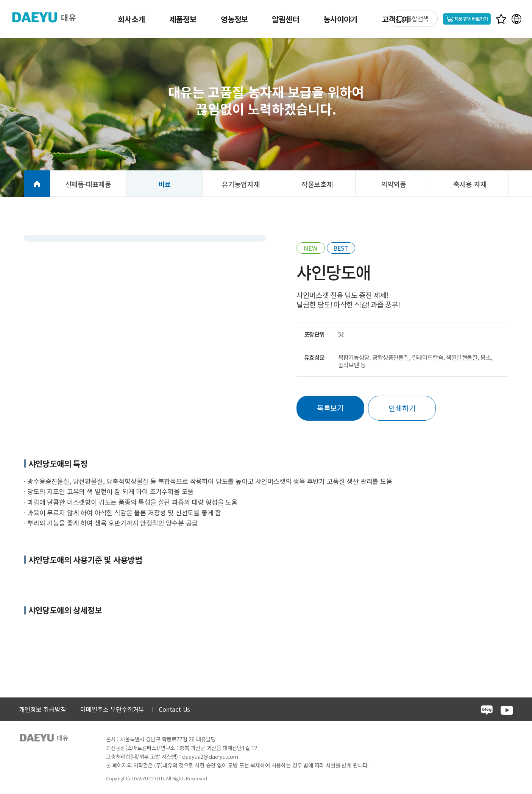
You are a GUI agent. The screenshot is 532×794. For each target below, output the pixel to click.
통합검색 (417, 19)
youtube (507, 710)
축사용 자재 (470, 184)
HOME (37, 184)
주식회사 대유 (49, 17)
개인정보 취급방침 (42, 709)
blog (487, 710)
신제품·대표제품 (88, 184)
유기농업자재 (241, 184)
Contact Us (174, 709)
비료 (165, 184)
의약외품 (394, 184)
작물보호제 (317, 184)
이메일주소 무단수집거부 (112, 709)
